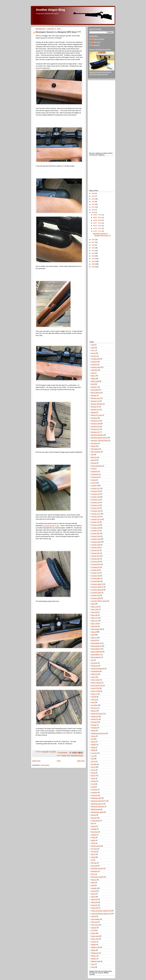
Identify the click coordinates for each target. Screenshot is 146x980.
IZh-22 (93, 770)
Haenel (93, 711)
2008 (93, 267)
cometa (93, 480)
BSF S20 (94, 457)
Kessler (94, 781)
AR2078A (94, 370)
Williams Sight (96, 961)
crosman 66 (95, 570)
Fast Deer (94, 663)
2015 (93, 248)
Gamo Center (95, 680)
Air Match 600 (96, 359)
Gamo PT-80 (95, 688)
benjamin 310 (95, 426)
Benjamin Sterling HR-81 (99, 438)
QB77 (93, 854)
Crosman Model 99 (97, 590)
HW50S (94, 745)
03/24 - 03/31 (98, 226)
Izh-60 (93, 773)
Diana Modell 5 (96, 657)
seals (93, 885)
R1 (92, 860)
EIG (92, 660)
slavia (93, 897)
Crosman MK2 (96, 581)
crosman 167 (95, 531)
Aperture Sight (96, 367)
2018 (93, 240)
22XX (93, 348)
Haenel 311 (95, 719)
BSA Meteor (95, 449)
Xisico (93, 967)
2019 (93, 213)
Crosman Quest (96, 593)
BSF (93, 455)
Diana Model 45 (96, 646)
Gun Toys (94, 708)
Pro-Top (94, 852)
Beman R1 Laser (97, 415)
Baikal (93, 379)
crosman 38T (95, 556)
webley (93, 950)
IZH (92, 759)
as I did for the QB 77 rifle (51, 526)
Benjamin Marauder (97, 435)
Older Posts (81, 761)
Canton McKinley (97, 466)
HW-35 (93, 742)
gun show (94, 705)
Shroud (93, 891)
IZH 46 (93, 762)
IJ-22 (93, 756)
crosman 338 (95, 547)
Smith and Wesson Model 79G (101, 914)
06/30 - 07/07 (98, 215)
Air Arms (94, 356)
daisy (93, 604)
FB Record (95, 666)
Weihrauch (95, 953)
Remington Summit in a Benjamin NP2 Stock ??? (58, 32)
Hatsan (93, 731)
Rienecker (94, 871)
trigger (93, 933)
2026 (93, 193)
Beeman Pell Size (97, 404)
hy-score (94, 753)
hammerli (94, 722)
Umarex (94, 942)
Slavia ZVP (95, 908)
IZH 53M (94, 764)
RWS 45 (94, 880)
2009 (93, 264)
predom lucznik (96, 846)
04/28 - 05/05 (98, 220)
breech (93, 446)
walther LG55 (95, 947)
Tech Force (95, 925)
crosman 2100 (96, 536)
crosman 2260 (96, 545)
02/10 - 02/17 (98, 228)
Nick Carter (97, 42)
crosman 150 (95, 522)
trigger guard (95, 936)
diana (93, 635)
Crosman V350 (96, 598)
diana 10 (94, 638)
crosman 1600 (96, 528)
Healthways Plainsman (98, 733)
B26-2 (93, 376)
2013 (93, 253)
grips (93, 702)
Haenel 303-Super (97, 714)
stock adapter (95, 919)
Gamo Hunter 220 (97, 686)
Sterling (94, 916)
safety (93, 883)
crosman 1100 (96, 497)
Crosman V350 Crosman (99, 601)
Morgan (94, 815)
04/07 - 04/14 (98, 223)
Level (93, 787)
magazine (94, 792)
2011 (93, 259)
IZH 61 (93, 767)
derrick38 (96, 45)
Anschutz (94, 365)
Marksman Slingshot (98, 807)
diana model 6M (96, 652)
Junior (93, 778)
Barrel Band (95, 390)
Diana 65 (94, 640)
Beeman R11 (95, 410)
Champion (94, 471)
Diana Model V (96, 655)
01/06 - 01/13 (98, 231)
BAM (93, 384)
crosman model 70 (97, 584)
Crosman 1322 (96, 511)
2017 (93, 242)
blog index (94, 443)
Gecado (94, 697)
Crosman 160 (95, 525)
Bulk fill (93, 460)
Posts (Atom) (45, 765)
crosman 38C (95, 553)
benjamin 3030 (96, 424)
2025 (93, 196)
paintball (94, 829)
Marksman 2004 (96, 798)
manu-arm (94, 795)
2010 (93, 261)
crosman (94, 486)
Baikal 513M (95, 381)
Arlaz (93, 373)
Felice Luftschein (99, 39)
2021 (93, 207)
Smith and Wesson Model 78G (101, 911)
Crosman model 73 (97, 587)
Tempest (94, 928)
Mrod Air (94, 818)
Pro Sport (94, 849)
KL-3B (93, 784)
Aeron (93, 353)
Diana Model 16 (96, 643)
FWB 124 (94, 674)
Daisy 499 (94, 615)
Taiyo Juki (94, 922)
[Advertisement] (102, 116)
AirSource (94, 362)
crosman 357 (95, 550)
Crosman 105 (95, 491)
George (94, 700)
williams (94, 959)
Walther (94, 945)
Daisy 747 (94, 621)
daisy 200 (94, 612)
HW (92, 739)
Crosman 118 (95, 505)
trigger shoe (95, 939)
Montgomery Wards (97, 812)
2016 (93, 245)
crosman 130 (95, 508)
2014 (93, 251)
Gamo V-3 (94, 694)
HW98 (93, 750)
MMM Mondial (96, 809)
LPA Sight (94, 790)
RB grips (94, 863)
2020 (93, 210)
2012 (93, 256)
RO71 (93, 874)
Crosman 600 (95, 564)
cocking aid (95, 477)
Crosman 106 (95, 494)
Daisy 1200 (95, 609)
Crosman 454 (95, 559)
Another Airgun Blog (50, 10)
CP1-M (93, 483)
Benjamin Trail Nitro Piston (100, 441)
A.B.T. (93, 350)
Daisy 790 (94, 624)
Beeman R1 (95, 407)
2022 (93, 204)
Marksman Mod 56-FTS (99, 801)
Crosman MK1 (96, 578)
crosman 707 (95, 573)
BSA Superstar (96, 452)
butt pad (94, 463)
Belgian (94, 412)
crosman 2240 (96, 539)
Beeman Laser (96, 398)
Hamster (94, 725)
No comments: (63, 752)
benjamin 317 (95, 432)
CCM (93, 469)
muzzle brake (95, 821)
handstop (94, 728)
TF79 (93, 930)
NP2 (68, 755)
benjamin (94, 418)
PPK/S (93, 843)
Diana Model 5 (96, 649)
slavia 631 (94, 905)
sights (93, 894)
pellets (93, 840)
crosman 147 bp (96, 519)
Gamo (93, 677)
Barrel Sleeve (95, 393)
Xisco (93, 964)
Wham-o (94, 956)
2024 (93, 199)
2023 (93, 202)
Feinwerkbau (95, 671)
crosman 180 (95, 533)
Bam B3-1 (94, 387)
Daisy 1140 (95, 607)
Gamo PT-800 (96, 691)
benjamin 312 (95, 429)
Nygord (93, 826)
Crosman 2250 (96, 542)
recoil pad (94, 866)
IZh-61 (93, 776)
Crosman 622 (95, 567)
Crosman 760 (95, 576)
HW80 (93, 747)
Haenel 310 (95, 716)
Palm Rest (94, 832)
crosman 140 (95, 517)
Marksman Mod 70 (97, 804)
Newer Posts (36, 761)
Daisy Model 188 (96, 629)
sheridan (94, 888)
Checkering (95, 474)
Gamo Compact (96, 683)
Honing (93, 736)
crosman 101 (95, 488)
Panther (94, 835)
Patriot (93, 838)
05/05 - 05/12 (98, 218)
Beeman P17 (95, 401)
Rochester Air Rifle (97, 877)
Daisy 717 (94, 618)
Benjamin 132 (96, 421)
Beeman (94, 395)
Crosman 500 (95, 562)
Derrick (64, 755)
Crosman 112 (95, 500)
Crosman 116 (95, 502)
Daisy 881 (94, 626)
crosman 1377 (96, 514)
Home (59, 761)
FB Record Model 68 (98, 669)
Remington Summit (77, 755)
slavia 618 (94, 899)
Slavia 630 (95, 902)
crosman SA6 (95, 595)
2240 (93, 345)
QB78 (93, 857)
